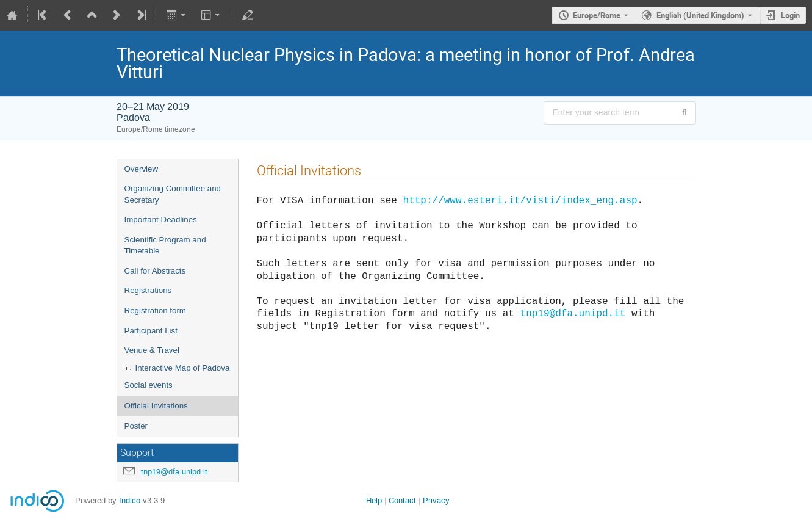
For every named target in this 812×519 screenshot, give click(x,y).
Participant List (151, 331)
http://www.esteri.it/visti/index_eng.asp (520, 200)
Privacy (436, 500)
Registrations (148, 290)
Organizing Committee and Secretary (173, 194)
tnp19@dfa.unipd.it (174, 472)
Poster (136, 426)
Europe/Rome (597, 15)
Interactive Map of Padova (183, 368)
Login (790, 15)
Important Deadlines (161, 220)
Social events (149, 385)
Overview (142, 169)
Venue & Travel (152, 350)
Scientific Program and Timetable (165, 245)
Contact (402, 500)
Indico (130, 500)
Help (374, 500)
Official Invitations (156, 406)
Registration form (155, 310)
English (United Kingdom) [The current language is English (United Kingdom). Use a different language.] (700, 15)
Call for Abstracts (155, 271)
